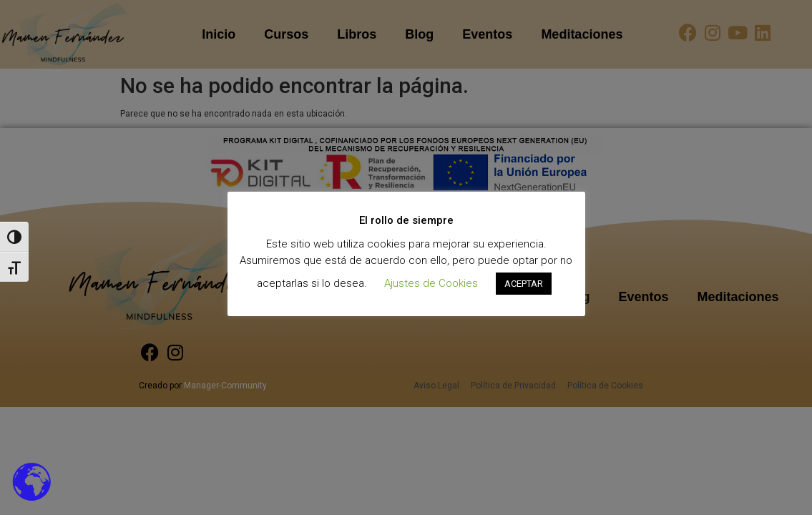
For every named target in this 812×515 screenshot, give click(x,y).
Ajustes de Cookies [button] (431, 283)
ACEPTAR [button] (524, 284)
